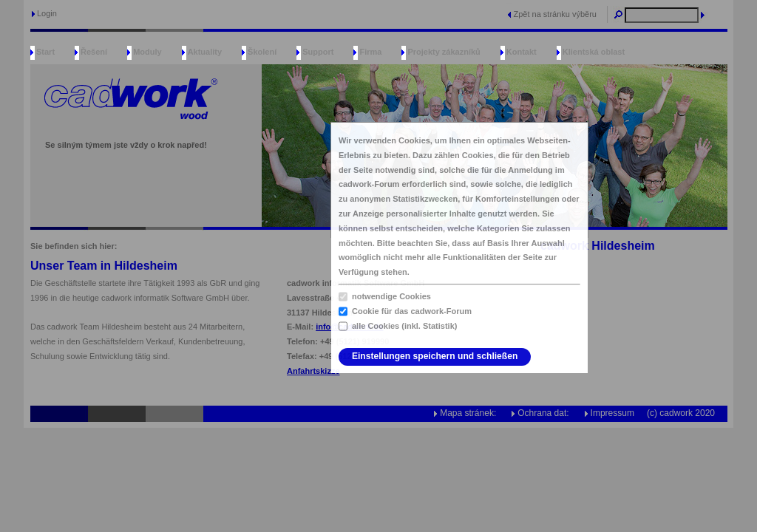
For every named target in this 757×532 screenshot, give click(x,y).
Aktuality (205, 52)
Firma (370, 52)
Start (45, 52)
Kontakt (522, 52)
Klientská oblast (594, 52)
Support (318, 52)
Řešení (94, 52)
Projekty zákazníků (444, 52)
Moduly (147, 52)
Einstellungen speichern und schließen (435, 356)
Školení (262, 52)
